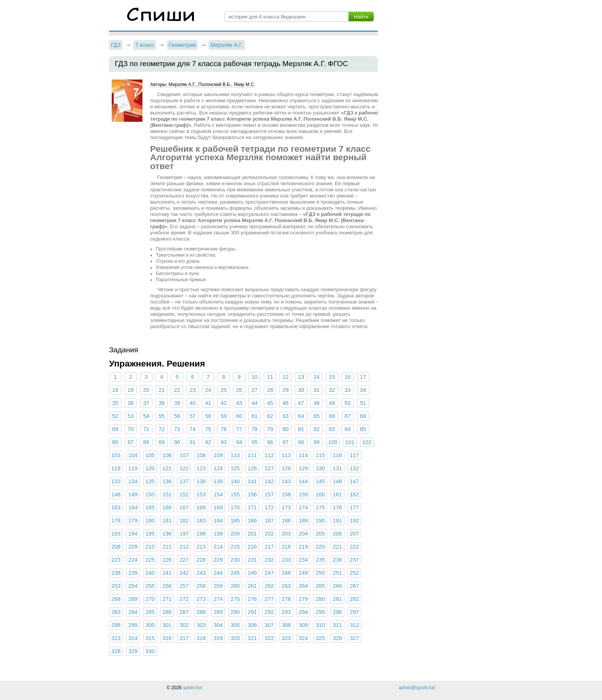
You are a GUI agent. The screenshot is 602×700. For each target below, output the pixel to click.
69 (115, 429)
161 (337, 494)
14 (316, 377)
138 (201, 481)
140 (235, 481)
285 (150, 612)
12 (286, 377)
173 (286, 508)
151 (167, 494)
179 (133, 521)
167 (184, 508)
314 (133, 638)
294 (303, 612)
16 (347, 377)
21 (162, 390)
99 (316, 442)
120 (150, 468)
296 (337, 612)
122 (184, 468)
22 (177, 390)
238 (116, 573)
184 (218, 521)
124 (218, 468)
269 (133, 599)
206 (337, 534)
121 (167, 468)
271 (167, 599)
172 (269, 508)
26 (239, 390)
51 (363, 403)
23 (193, 390)
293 (286, 612)
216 (252, 547)
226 (167, 560)
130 (320, 468)
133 (116, 481)
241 (167, 573)
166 (167, 508)
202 (269, 534)
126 (252, 468)
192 (354, 521)
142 (269, 481)
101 (350, 442)
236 (337, 560)
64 (301, 416)
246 (252, 573)
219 (303, 547)
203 (286, 534)
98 (301, 442)
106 (167, 455)
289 (218, 612)
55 (162, 416)
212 (184, 547)
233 (286, 560)
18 (115, 390)
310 (320, 625)
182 (184, 521)
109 (218, 455)
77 (239, 429)
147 (354, 481)
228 (201, 560)
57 (193, 416)
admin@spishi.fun (417, 688)
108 (201, 455)
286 (167, 612)
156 (252, 494)
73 (177, 429)
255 (150, 586)
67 (347, 416)
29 (286, 390)
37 (146, 403)
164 (133, 508)
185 (235, 521)
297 (354, 612)
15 (332, 377)
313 (116, 638)
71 (146, 429)
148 (116, 494)
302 (184, 625)
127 (269, 468)
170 (235, 508)
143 (286, 481)
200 (235, 534)
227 (184, 560)
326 (337, 638)
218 (286, 547)
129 (303, 468)
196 (167, 534)
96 (270, 442)
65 (316, 416)
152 (184, 494)
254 (133, 586)
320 (235, 638)
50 (347, 403)
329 (133, 651)
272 (184, 599)
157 (269, 494)
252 (354, 573)
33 (347, 390)
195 (150, 534)
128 (286, 468)
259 (218, 586)
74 (193, 429)
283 (116, 612)
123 (201, 468)
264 (303, 586)
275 (235, 599)
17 (363, 377)
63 (286, 416)
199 (218, 534)
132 (354, 468)
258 (201, 586)
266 (337, 586)
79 (270, 429)
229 (218, 560)
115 (320, 455)
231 (252, 560)
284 (133, 612)
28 (270, 390)
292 (269, 612)
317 (184, 638)
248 (286, 573)
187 (269, 521)
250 (320, 573)
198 (201, 534)
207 (354, 534)
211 (167, 547)
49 (332, 403)
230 (235, 560)
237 (354, 560)
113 (286, 455)
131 (337, 468)
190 (320, 521)
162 (354, 494)
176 (337, 508)
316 (167, 638)
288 (201, 612)
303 (201, 625)
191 (337, 521)
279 (303, 599)
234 (303, 560)
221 (337, 547)
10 (255, 377)
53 (131, 416)
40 (193, 403)
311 (337, 625)
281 (337, 599)
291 (252, 612)
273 (201, 599)
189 (303, 521)
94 (239, 442)
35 (115, 403)
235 (320, 560)
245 (235, 573)
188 (286, 521)
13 (301, 377)
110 (235, 455)
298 (116, 625)
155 (235, 494)
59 (223, 416)
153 (201, 494)
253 (116, 586)
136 (167, 481)
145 (320, 481)
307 (269, 625)
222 (354, 547)
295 (320, 612)
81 (301, 429)
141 (252, 481)
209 (133, 547)
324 (303, 638)
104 (133, 455)
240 (150, 573)
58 (208, 416)
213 (201, 547)
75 (208, 429)
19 (131, 390)
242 (184, 573)
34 (363, 390)
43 (239, 403)
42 (223, 403)
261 (252, 586)
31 (316, 390)
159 (303, 494)
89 (162, 442)
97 (286, 442)
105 (150, 455)
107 (184, 455)
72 (162, 429)
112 (269, 455)
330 (150, 651)
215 (235, 547)
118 (116, 468)
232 (269, 560)
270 (150, 599)
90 (177, 442)
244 (218, 573)
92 (208, 442)
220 (320, 547)
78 (255, 429)
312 (354, 625)
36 (131, 403)
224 (133, 560)
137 (184, 481)
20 (146, 390)
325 (320, 638)
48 (316, 403)
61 (255, 416)
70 (131, 429)
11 (270, 377)
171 (252, 508)
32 (332, 390)
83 (332, 429)
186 (252, 521)
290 (235, 612)
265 (320, 586)
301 (167, 625)
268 (116, 599)
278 (286, 599)
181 (167, 521)
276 (252, 599)
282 (354, 599)
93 (223, 442)
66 (332, 416)
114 (303, 455)
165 (150, 508)
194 (133, 534)
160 (320, 494)
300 (150, 625)
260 (235, 586)
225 (150, 560)
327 (354, 638)
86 (115, 442)
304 (218, 625)
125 (235, 468)
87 (131, 442)
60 (239, 416)
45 (270, 403)
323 (286, 638)
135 (150, 481)
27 (255, 390)
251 (337, 573)
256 (167, 586)
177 (354, 508)
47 (301, 403)
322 (269, 638)
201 (252, 534)
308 (286, 625)
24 (208, 390)
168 (201, 508)
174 (303, 508)
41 (208, 403)
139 (218, 481)
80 (286, 429)
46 (286, 403)
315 (150, 638)
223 (116, 560)
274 (218, 599)
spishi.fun (193, 688)
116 (337, 455)
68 (363, 416)
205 (320, 534)
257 (184, 586)
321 (252, 638)
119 (133, 468)
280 (320, 599)
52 (115, 416)
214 (218, 547)
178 (116, 521)
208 (116, 547)
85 (363, 429)
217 (269, 547)
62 (270, 416)
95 (255, 442)
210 (150, 547)
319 (218, 638)
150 (150, 494)
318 (201, 638)
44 (255, 403)
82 (316, 429)
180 (150, 521)
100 (333, 442)
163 (116, 508)
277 (269, 599)
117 (354, 455)
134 (133, 481)
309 (303, 625)
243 (201, 573)
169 (218, 508)
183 (201, 521)
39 (177, 403)
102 (367, 442)
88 (146, 442)
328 (116, 651)
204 (303, 534)
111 (252, 455)
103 (116, 455)
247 (269, 573)
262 (269, 586)
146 (337, 481)
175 (320, 508)
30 (301, 390)
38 (162, 403)
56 (177, 416)
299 (133, 625)
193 (116, 534)
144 (303, 481)
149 (133, 494)
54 (146, 416)
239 (133, 573)
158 (286, 494)
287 (184, 612)
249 (303, 573)
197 (184, 534)
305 (235, 625)
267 (354, 586)
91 (193, 442)
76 (223, 429)
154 (218, 494)
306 (252, 625)
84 (347, 429)
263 (286, 586)
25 (223, 390)
